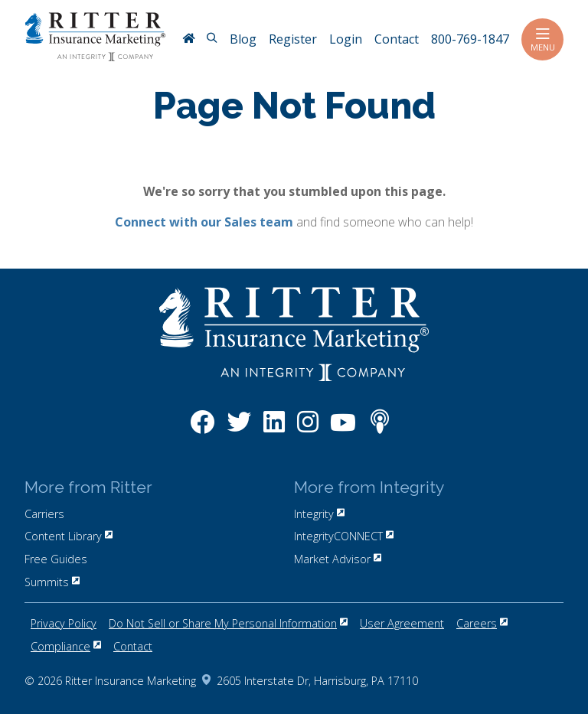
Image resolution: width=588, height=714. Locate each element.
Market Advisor (338, 559)
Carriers (44, 514)
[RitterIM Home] (188, 40)
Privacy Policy (64, 623)
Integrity (319, 514)
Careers (482, 623)
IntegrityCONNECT (344, 536)
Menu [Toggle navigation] (542, 39)
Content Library (69, 536)
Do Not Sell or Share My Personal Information (228, 623)
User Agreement (402, 623)
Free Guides (56, 559)
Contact (133, 646)
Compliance (66, 646)
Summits (52, 582)
